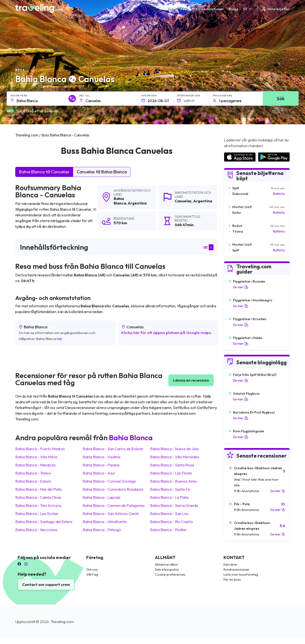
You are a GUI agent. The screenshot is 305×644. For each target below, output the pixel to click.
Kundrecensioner (236, 569)
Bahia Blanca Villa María (36, 457)
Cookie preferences (170, 574)
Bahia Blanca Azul (99, 473)
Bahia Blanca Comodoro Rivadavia (113, 489)
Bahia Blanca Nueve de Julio (175, 449)
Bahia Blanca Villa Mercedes (175, 457)
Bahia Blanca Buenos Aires (173, 481)
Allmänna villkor (167, 564)
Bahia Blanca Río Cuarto (171, 522)
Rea (184, 9)
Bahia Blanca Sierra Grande (174, 505)
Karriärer (230, 564)
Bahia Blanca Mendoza (35, 465)
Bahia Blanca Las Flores (171, 473)
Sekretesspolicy (167, 569)
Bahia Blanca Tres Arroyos (38, 505)
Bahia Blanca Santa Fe (170, 489)
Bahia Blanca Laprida (102, 497)
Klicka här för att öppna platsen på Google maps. (167, 332)
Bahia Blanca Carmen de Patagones (114, 505)
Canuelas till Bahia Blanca (102, 172)
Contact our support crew (46, 584)
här (59, 339)
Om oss (92, 569)
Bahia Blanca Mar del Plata (38, 489)
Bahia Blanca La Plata (169, 497)
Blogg (234, 9)
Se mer (241, 287)
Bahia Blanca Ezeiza (33, 481)
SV (248, 9)
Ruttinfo (279, 194)
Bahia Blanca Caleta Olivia (38, 497)
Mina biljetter (275, 9)
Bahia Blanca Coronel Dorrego (109, 481)
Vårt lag (92, 574)
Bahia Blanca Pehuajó (102, 530)
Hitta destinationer (208, 9)
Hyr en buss (232, 579)
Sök (281, 98)
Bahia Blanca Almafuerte (105, 522)
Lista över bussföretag (241, 574)
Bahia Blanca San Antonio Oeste (111, 514)
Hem (172, 9)
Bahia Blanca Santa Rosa (172, 465)
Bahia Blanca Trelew (33, 473)
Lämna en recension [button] (191, 380)
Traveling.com (62, 622)
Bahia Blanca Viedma (102, 457)
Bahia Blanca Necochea (36, 530)
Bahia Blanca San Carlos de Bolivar (113, 449)
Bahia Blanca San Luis (169, 514)
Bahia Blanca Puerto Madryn (40, 449)
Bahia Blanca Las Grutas (37, 514)
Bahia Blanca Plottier (168, 530)
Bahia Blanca (120, 201)
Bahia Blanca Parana (101, 465)
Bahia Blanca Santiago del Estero (44, 522)
